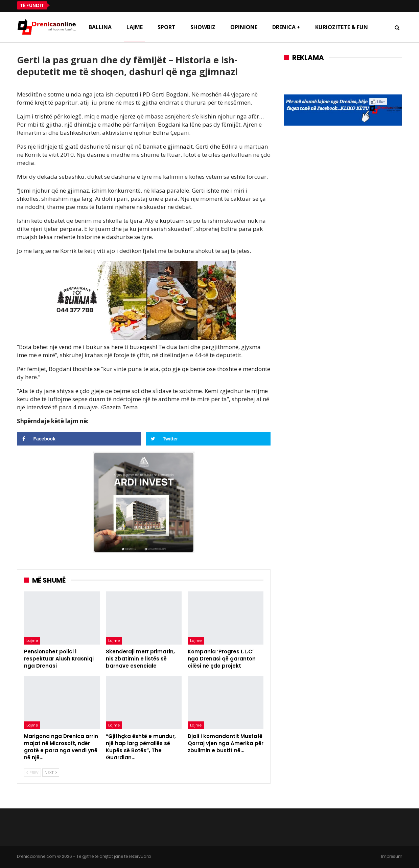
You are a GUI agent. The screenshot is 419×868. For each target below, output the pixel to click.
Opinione (244, 27)
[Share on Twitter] (208, 439)
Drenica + (286, 27)
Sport (167, 27)
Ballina (100, 27)
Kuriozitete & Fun (342, 27)
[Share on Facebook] (79, 439)
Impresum (392, 856)
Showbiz (203, 27)
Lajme (135, 27)
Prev (32, 772)
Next (51, 772)
